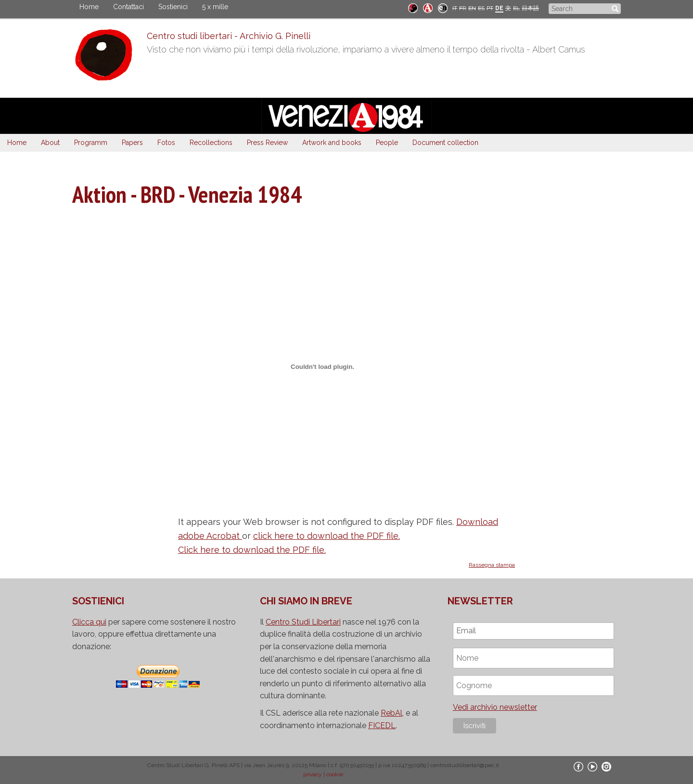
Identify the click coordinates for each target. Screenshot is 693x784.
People (387, 143)
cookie (335, 774)
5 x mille (215, 7)
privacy (313, 774)
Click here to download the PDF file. (252, 550)
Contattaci (128, 7)
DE (499, 8)
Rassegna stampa (492, 565)
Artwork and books (332, 143)
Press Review (267, 143)
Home (89, 7)
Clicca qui (89, 622)
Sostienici (173, 7)
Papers (132, 143)
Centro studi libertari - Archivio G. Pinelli (229, 36)
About (50, 143)
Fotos (166, 143)
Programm (91, 143)
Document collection (445, 143)
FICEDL (382, 725)
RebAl (391, 713)
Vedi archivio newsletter (495, 707)
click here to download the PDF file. (327, 536)
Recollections (211, 143)
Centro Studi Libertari (303, 622)
